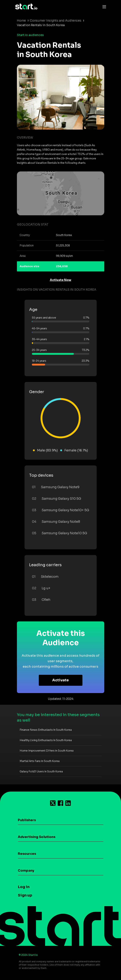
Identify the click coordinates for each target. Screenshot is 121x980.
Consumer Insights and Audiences (56, 21)
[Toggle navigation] (103, 7)
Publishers (27, 820)
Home (21, 21)
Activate (60, 680)
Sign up (25, 895)
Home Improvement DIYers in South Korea (47, 751)
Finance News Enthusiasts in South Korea (46, 730)
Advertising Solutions (37, 837)
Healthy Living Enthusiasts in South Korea (46, 740)
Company (26, 871)
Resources (27, 854)
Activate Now (61, 280)
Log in (24, 887)
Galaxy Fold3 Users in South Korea (41, 771)
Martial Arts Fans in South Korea (40, 761)
